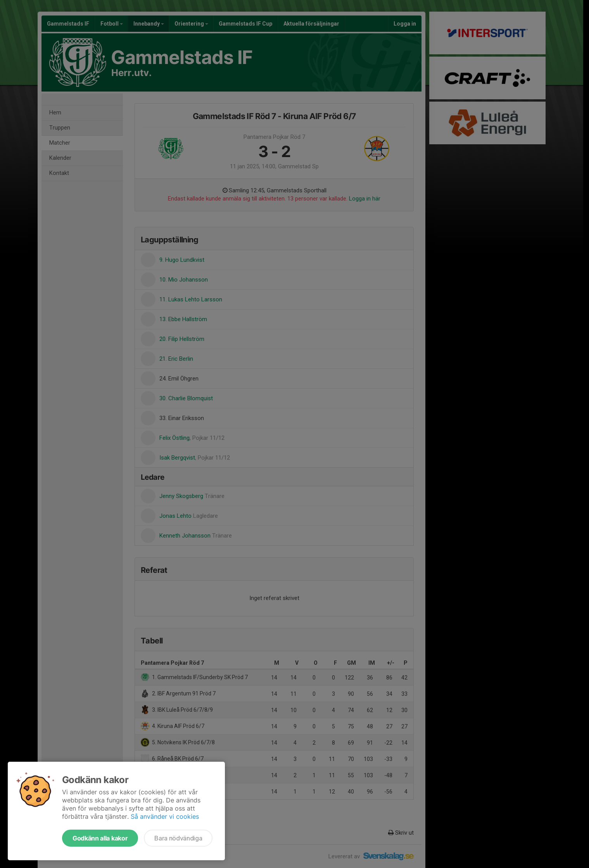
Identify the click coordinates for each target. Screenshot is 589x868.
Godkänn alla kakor (100, 838)
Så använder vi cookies (165, 816)
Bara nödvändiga (178, 838)
